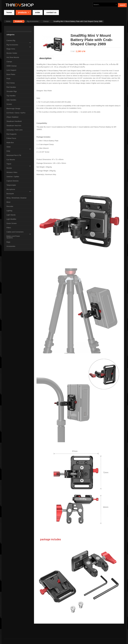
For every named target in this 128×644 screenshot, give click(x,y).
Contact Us (51, 12)
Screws (9, 104)
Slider (9, 147)
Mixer (8, 202)
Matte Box (10, 143)
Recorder (10, 206)
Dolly (8, 151)
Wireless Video (12, 172)
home (9, 12)
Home (8, 21)
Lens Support (11, 70)
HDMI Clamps (12, 66)
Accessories (11, 246)
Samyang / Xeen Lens (14, 130)
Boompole (10, 194)
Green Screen (12, 223)
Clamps (46, 21)
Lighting (9, 211)
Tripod (9, 164)
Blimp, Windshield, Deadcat (16, 198)
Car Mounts (11, 160)
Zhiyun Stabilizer (12, 117)
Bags (8, 242)
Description (45, 58)
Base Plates (11, 74)
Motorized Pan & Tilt (14, 155)
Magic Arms (11, 49)
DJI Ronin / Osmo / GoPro (16, 113)
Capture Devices (12, 181)
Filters (9, 228)
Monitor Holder (12, 53)
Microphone (11, 189)
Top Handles (11, 96)
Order (38, 12)
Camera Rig (11, 40)
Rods (8, 79)
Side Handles (11, 100)
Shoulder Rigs (12, 91)
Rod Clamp (11, 83)
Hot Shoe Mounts (13, 57)
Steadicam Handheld (14, 121)
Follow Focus (11, 138)
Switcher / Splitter (13, 177)
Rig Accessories (33, 21)
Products (23, 12)
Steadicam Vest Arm (14, 126)
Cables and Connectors (15, 232)
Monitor (9, 168)
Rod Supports (11, 134)
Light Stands (11, 215)
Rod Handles (11, 87)
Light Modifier (11, 219)
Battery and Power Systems (13, 237)
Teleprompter (11, 185)
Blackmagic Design (13, 109)
